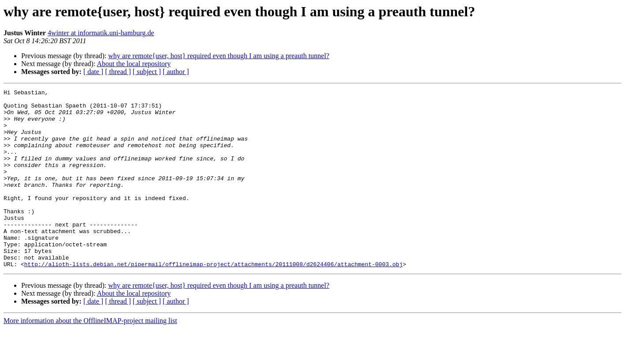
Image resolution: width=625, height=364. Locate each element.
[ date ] (93, 72)
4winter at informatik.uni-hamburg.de (101, 33)
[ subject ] (147, 72)
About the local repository (134, 64)
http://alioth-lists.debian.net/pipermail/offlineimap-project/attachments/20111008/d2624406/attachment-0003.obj (213, 300)
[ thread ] (118, 72)
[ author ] (176, 72)
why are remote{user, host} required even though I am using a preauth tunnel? (219, 56)
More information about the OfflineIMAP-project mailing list (90, 356)
